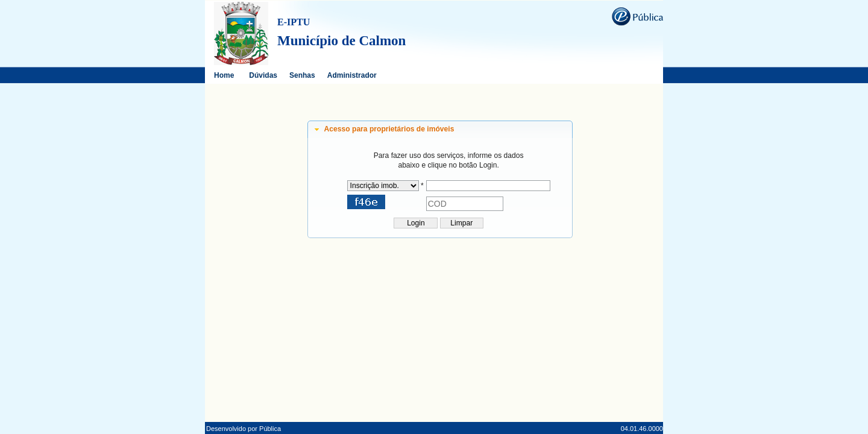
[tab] (440, 130)
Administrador (352, 75)
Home (224, 75)
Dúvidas (263, 75)
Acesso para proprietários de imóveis (389, 129)
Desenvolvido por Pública (244, 429)
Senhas (302, 75)
